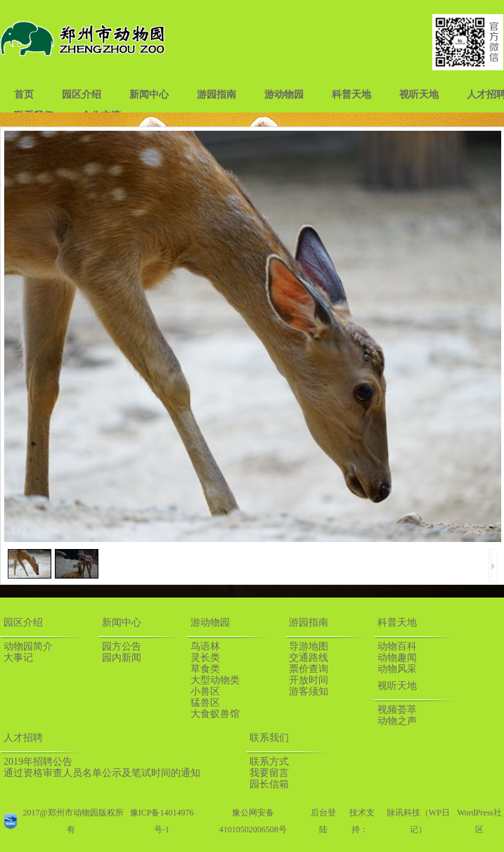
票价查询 (309, 669)
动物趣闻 (397, 658)
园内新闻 (122, 658)
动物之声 (397, 721)
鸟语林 (205, 646)
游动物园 (284, 95)
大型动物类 (215, 680)
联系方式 (269, 762)
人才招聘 (23, 738)
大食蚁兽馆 (215, 714)
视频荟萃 (397, 710)
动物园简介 (28, 646)
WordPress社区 (479, 821)
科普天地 (351, 95)
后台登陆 (323, 821)
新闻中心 (149, 95)
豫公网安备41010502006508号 (253, 821)
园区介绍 (82, 95)
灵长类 (205, 658)
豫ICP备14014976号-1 (162, 821)
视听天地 (419, 95)
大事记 (18, 658)
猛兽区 (205, 703)
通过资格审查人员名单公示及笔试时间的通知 (102, 773)
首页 (24, 95)
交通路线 (309, 658)
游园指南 (217, 95)
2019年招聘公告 (38, 762)
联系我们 (269, 738)
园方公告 (122, 646)
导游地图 (309, 646)
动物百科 (397, 646)
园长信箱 (269, 784)
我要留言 (269, 773)
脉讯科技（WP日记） (418, 821)
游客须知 (309, 691)
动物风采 (397, 669)
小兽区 (205, 691)
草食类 (205, 669)
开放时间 (309, 680)
